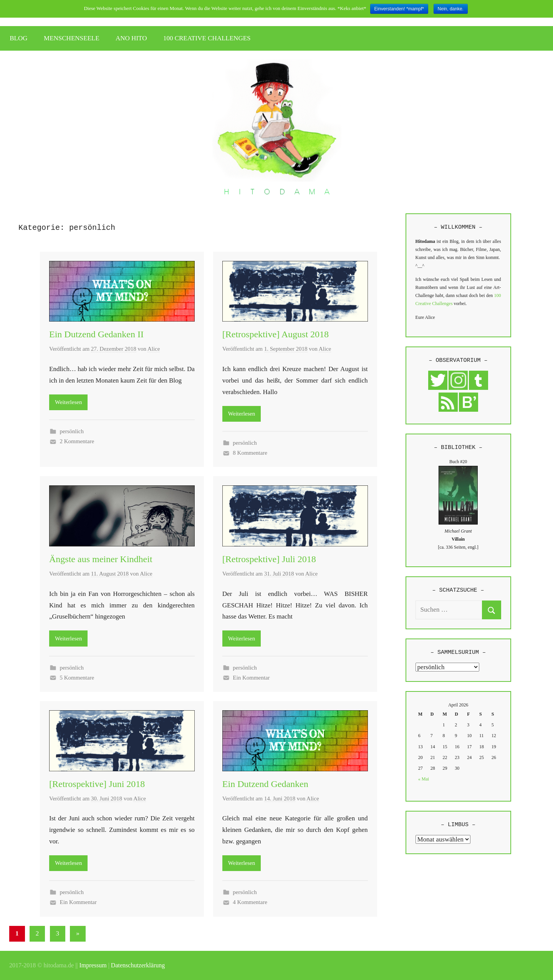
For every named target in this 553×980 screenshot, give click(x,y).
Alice (154, 349)
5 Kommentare (77, 678)
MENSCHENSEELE (72, 38)
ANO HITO (131, 38)
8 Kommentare (250, 453)
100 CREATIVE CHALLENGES (207, 38)
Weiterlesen (68, 402)
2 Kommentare (77, 441)
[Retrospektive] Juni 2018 (97, 784)
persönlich (72, 431)
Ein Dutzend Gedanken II (96, 334)
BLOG (18, 38)
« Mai (424, 779)
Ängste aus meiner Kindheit (101, 559)
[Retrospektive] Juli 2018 (269, 559)
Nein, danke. (451, 9)
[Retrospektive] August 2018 (276, 334)
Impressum (93, 965)
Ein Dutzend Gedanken (265, 784)
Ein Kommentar (251, 678)
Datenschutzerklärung (138, 965)
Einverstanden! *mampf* (399, 9)
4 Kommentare (250, 902)
